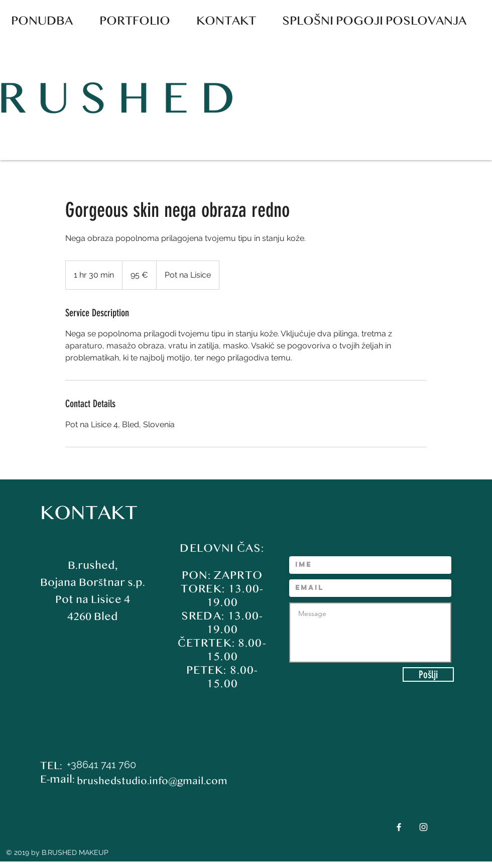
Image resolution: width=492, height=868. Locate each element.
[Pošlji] (428, 674)
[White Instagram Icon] (423, 827)
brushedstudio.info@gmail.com (152, 781)
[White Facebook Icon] (399, 827)
